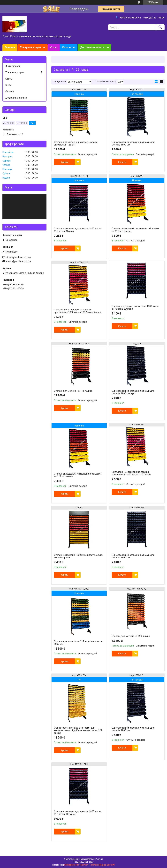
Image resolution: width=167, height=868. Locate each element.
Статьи (9, 79)
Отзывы (10, 91)
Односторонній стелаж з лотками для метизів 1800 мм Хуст (133, 392)
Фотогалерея (13, 66)
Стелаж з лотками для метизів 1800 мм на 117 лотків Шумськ (135, 307)
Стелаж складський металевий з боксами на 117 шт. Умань (78, 475)
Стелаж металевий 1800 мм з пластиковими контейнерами (79, 556)
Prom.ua (99, 859)
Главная (10, 47)
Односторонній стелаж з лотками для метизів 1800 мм (133, 143)
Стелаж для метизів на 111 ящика (73, 391)
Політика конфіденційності (102, 865)
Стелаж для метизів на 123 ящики (131, 636)
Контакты (69, 47)
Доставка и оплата (92, 47)
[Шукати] (160, 27)
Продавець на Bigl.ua (84, 862)
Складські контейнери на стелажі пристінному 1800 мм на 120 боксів (131, 473)
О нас (54, 47)
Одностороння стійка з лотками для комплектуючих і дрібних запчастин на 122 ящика (78, 730)
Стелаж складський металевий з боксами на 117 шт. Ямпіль (135, 230)
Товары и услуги (30, 47)
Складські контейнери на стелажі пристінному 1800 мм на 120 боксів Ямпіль (78, 311)
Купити (65, 162)
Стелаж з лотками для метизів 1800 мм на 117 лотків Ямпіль (78, 230)
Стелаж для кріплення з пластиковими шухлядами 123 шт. (76, 143)
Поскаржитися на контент (76, 865)
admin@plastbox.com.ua (19, 261)
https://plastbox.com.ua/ (18, 257)
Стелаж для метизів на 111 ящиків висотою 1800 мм (79, 643)
